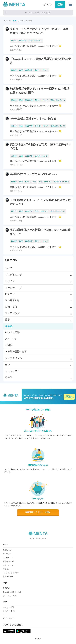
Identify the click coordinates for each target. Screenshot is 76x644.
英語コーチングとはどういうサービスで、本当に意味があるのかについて (39, 31)
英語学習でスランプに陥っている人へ (34, 174)
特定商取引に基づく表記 (12, 592)
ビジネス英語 (12, 333)
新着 (15, 20)
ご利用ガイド (8, 558)
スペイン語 (11, 339)
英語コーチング (35, 41)
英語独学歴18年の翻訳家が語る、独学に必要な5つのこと (40, 147)
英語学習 (23, 41)
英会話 (9, 326)
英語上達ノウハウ (58, 100)
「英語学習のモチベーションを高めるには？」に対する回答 (40, 202)
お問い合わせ (8, 577)
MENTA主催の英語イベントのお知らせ (33, 119)
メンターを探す (9, 607)
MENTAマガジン (8, 619)
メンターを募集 (9, 611)
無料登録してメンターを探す (38, 512)
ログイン (47, 4)
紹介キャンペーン (9, 565)
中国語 (9, 345)
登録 (60, 4)
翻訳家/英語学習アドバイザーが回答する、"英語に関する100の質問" (40, 91)
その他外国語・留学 (16, 352)
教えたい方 (7, 550)
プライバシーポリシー (11, 596)
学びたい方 (7, 554)
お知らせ (6, 569)
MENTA (39, 639)
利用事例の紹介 (9, 561)
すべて (9, 268)
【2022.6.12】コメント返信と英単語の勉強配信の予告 (40, 61)
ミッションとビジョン (11, 573)
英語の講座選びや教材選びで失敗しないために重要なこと (40, 232)
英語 (21, 70)
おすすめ (7, 20)
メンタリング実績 (25, 20)
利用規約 (6, 588)
